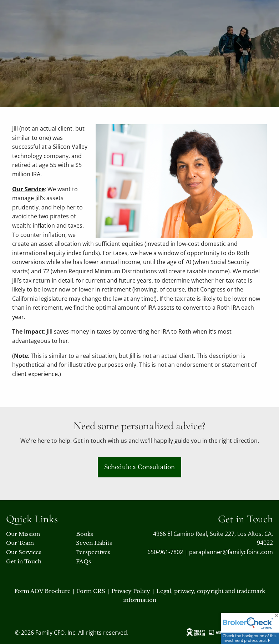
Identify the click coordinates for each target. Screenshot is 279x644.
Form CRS (91, 591)
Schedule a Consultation (139, 467)
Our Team (20, 543)
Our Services (24, 552)
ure (66, 591)
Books (85, 534)
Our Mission (23, 534)
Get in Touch (24, 561)
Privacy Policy (131, 591)
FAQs (83, 561)
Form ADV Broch (38, 591)
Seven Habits (94, 543)
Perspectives (93, 552)
